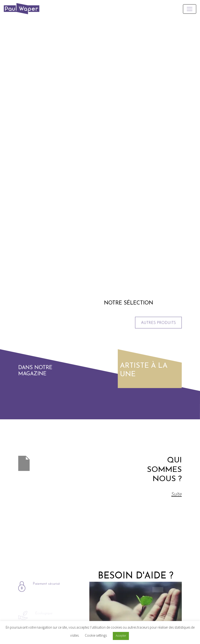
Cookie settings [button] (96, 635)
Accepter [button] (121, 636)
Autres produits (158, 323)
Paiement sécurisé (46, 596)
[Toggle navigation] (190, 9)
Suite (171, 494)
